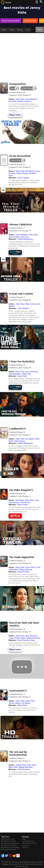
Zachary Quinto (15, 703)
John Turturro (20, 441)
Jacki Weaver (25, 502)
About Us (25, 847)
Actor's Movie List (28, 841)
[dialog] (14, 88)
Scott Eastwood (31, 372)
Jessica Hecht (30, 567)
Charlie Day (26, 374)
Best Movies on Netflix (9, 845)
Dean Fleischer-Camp (26, 640)
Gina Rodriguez (15, 374)
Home (8, 2)
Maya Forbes (23, 505)
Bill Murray (30, 171)
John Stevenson (24, 769)
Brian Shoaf (22, 705)
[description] (17, 92)
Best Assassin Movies (8, 850)
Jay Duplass (30, 439)
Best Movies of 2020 (8, 841)
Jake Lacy (25, 237)
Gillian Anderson (25, 570)
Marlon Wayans (22, 173)
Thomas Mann (20, 638)
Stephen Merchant (26, 767)
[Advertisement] (22, 56)
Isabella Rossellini (33, 638)
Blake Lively (30, 304)
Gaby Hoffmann (22, 235)
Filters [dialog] (40, 29)
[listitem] (11, 21)
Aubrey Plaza (21, 765)
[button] (28, 88)
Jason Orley (22, 376)
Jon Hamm (26, 703)
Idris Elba (12, 101)
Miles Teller (13, 767)
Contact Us (26, 845)
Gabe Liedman (14, 237)
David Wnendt (23, 572)
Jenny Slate (20, 99)
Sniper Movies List (8, 839)
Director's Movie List (29, 843)
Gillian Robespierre (25, 239)
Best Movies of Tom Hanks (10, 847)
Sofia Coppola (23, 178)
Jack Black (20, 500)
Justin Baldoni (23, 308)
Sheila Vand (30, 701)
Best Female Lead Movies (10, 843)
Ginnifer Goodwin (24, 101)
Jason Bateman (31, 99)
